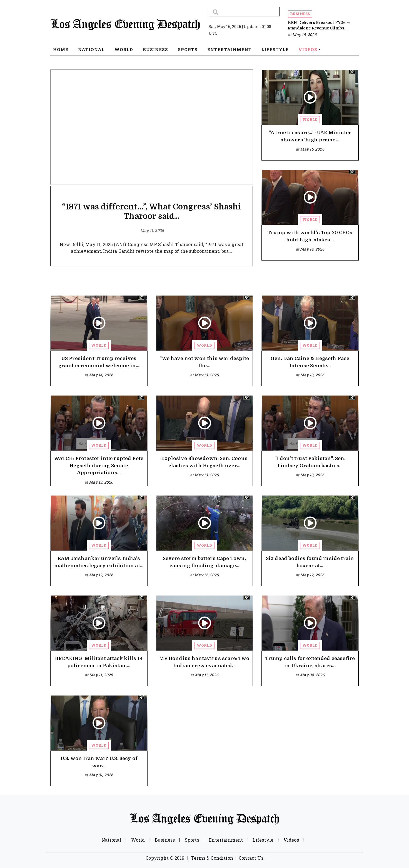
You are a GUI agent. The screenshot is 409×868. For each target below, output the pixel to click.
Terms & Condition (212, 858)
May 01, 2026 (101, 775)
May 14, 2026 (312, 249)
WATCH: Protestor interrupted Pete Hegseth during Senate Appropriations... (99, 466)
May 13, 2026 (207, 375)
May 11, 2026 (101, 675)
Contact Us (251, 858)
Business (300, 14)
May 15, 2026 (312, 149)
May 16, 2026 (304, 35)
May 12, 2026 (101, 575)
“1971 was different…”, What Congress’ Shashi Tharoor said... (151, 212)
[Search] (244, 12)
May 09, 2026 (312, 675)
